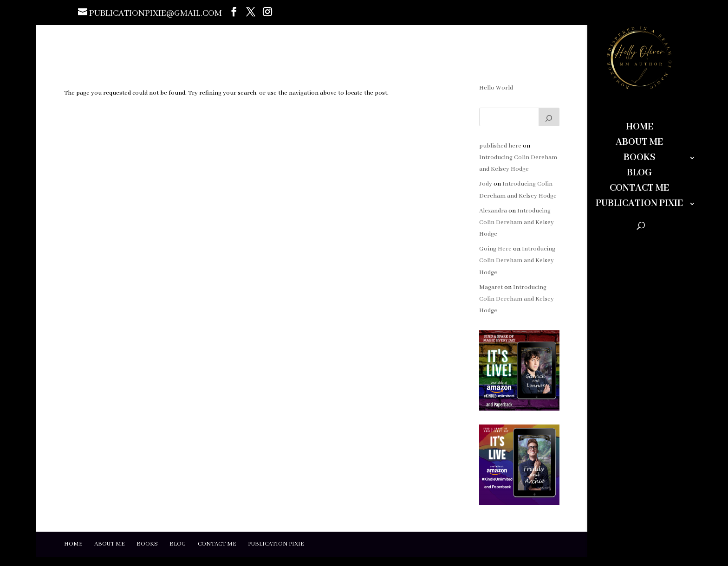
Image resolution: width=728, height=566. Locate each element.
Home (640, 128)
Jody (486, 184)
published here (500, 146)
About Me (639, 144)
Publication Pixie (639, 205)
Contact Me (639, 190)
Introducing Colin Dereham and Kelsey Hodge (517, 222)
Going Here (495, 249)
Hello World (496, 88)
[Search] (549, 117)
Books (640, 159)
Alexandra (493, 211)
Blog (639, 174)
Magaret (491, 287)
